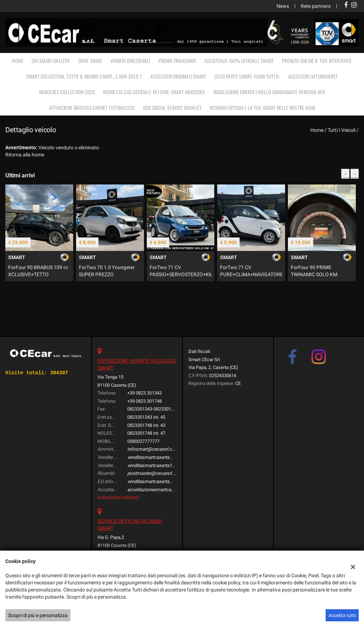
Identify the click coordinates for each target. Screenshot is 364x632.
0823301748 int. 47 (146, 433)
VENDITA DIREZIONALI (130, 61)
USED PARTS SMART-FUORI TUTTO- (247, 76)
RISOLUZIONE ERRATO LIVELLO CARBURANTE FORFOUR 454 (269, 92)
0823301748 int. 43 (146, 425)
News (283, 6)
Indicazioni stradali (118, 497)
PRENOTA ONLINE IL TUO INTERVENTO (317, 61)
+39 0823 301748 (144, 401)
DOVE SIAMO (90, 61)
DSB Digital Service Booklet (172, 108)
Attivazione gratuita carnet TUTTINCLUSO (92, 108)
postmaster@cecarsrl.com (155, 473)
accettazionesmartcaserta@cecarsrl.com (170, 490)
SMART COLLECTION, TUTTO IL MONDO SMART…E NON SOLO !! (84, 76)
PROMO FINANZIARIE (177, 61)
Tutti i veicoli (342, 130)
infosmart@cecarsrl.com (153, 449)
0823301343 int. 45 (146, 417)
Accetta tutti (342, 615)
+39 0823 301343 (144, 393)
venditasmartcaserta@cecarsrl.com (164, 457)
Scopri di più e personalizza (38, 615)
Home (18, 61)
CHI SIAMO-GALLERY (51, 61)
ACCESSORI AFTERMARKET (313, 76)
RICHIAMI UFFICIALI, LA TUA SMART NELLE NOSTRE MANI (262, 108)
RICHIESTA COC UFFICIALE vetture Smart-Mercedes (154, 92)
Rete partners (316, 6)
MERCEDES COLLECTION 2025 (67, 92)
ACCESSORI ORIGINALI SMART (178, 76)
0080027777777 (143, 441)
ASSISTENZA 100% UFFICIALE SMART (239, 61)
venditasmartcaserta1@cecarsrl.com (165, 465)
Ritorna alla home (25, 155)
